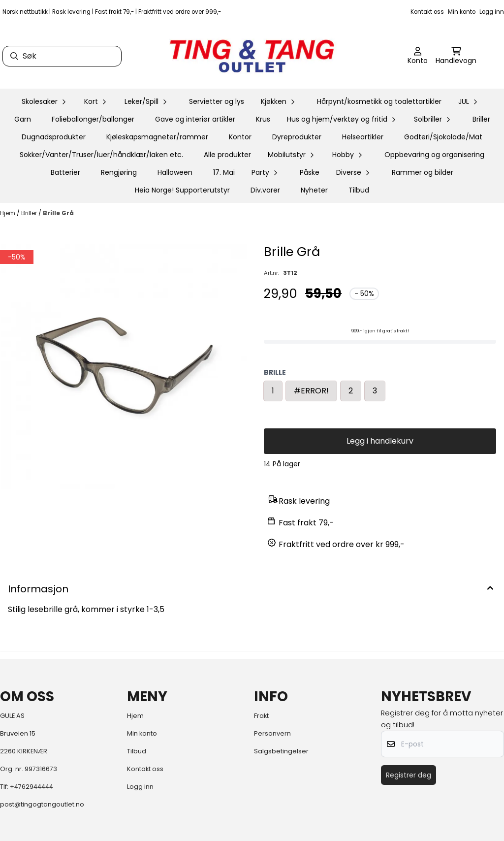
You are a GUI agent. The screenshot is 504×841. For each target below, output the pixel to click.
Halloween (175, 172)
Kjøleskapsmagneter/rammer (157, 137)
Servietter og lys (217, 101)
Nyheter (314, 190)
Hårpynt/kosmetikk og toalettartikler (379, 101)
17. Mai (224, 172)
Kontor (240, 137)
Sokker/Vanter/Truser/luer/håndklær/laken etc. (101, 155)
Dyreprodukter (297, 137)
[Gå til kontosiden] (418, 56)
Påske (310, 172)
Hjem (8, 213)
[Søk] (62, 56)
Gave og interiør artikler (195, 119)
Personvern (272, 733)
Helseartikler (363, 137)
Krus (263, 119)
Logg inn (492, 12)
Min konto (462, 12)
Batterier (65, 172)
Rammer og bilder (423, 172)
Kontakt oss (427, 12)
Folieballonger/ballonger (93, 119)
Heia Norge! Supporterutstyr (182, 190)
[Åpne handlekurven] (456, 56)
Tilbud (359, 190)
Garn (23, 119)
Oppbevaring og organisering (434, 155)
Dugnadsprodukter (54, 137)
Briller (481, 119)
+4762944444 (31, 787)
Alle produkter (227, 155)
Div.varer (265, 190)
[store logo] (252, 56)
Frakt (261, 716)
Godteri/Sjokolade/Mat (443, 137)
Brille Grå (58, 213)
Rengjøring (119, 172)
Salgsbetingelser (281, 751)
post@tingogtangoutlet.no (42, 804)
